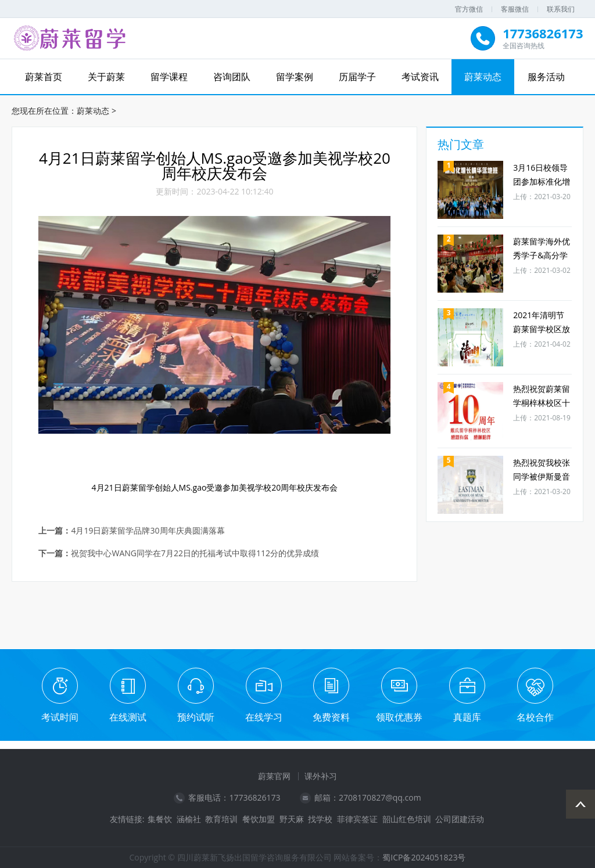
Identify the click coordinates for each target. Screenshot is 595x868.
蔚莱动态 (483, 77)
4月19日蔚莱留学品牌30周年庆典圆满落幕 (148, 531)
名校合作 (535, 717)
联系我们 (561, 9)
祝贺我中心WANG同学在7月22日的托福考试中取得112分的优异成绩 (195, 554)
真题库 (467, 717)
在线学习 (264, 717)
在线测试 (128, 717)
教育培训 (221, 819)
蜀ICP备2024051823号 (424, 857)
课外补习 (321, 776)
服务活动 (546, 77)
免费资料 (331, 717)
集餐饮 (160, 819)
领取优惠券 (399, 717)
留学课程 (169, 77)
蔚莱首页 (44, 77)
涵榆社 (189, 819)
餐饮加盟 (259, 819)
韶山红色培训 (407, 819)
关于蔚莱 (106, 77)
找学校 (320, 819)
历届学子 (357, 77)
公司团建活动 (460, 819)
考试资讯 (420, 77)
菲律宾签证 (357, 819)
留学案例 (295, 77)
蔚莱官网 (274, 776)
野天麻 (292, 819)
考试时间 (60, 717)
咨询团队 (232, 77)
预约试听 (196, 717)
